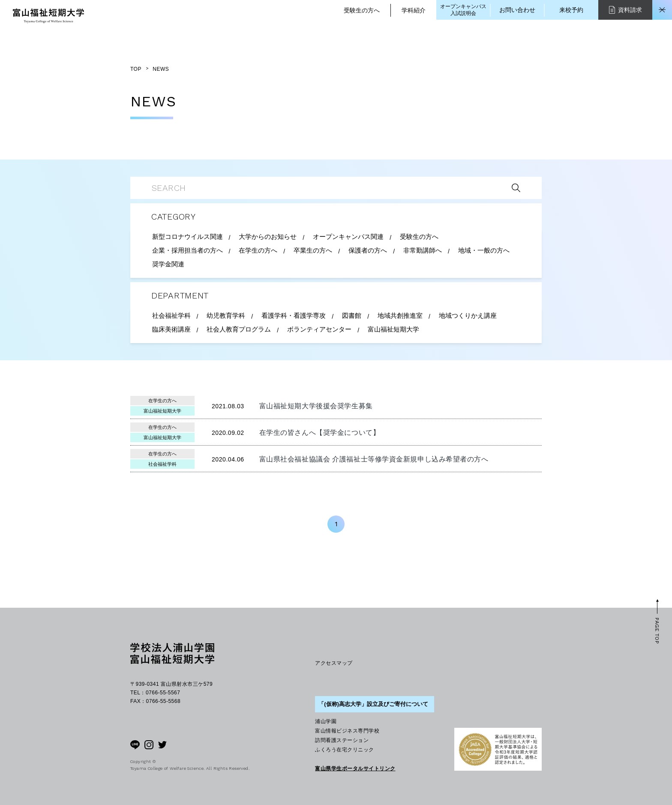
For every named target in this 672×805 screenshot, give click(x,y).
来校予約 (571, 10)
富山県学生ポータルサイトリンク (355, 769)
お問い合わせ (517, 10)
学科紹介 (414, 10)
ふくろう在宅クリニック (344, 750)
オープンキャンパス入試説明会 (463, 10)
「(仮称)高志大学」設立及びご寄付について (373, 704)
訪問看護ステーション (342, 740)
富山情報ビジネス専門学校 (347, 731)
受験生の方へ (362, 10)
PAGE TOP (657, 631)
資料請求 (625, 10)
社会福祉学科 (162, 464)
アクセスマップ (334, 663)
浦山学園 (326, 721)
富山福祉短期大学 (162, 411)
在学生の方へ (162, 401)
